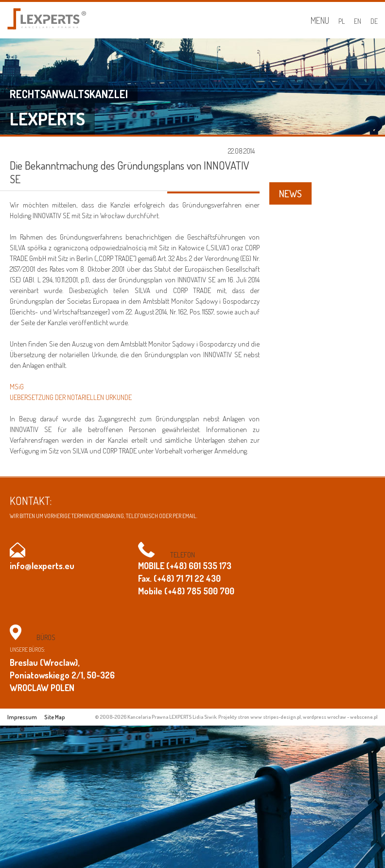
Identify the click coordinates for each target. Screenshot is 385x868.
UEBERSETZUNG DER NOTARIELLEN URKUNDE (71, 397)
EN (358, 21)
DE (374, 21)
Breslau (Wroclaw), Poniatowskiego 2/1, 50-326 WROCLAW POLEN (62, 675)
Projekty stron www (240, 717)
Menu (320, 20)
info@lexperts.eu (42, 566)
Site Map (55, 717)
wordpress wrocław (324, 717)
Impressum (22, 717)
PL (341, 21)
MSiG (17, 387)
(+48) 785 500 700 (199, 591)
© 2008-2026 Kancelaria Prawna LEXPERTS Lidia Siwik (156, 717)
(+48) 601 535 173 (199, 566)
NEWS (290, 193)
